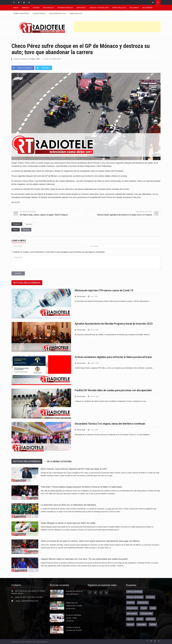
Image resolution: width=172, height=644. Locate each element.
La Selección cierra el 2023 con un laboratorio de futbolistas (68, 505)
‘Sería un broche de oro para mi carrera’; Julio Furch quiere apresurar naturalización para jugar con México (90, 541)
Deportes (81, 8)
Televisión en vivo (57, 13)
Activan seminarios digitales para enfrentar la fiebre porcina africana (113, 357)
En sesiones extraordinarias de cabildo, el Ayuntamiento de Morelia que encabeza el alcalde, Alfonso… (113, 334)
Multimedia (147, 8)
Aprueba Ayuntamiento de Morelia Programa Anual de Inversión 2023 (114, 324)
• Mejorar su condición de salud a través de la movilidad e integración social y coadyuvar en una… (111, 401)
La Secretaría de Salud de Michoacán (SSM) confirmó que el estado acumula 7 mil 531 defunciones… (113, 301)
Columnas (134, 8)
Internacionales (65, 8)
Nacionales (48, 8)
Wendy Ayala (81, 296)
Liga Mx (130, 619)
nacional (130, 624)
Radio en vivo (76, 13)
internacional (132, 613)
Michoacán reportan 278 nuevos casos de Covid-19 (104, 290)
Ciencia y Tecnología (99, 8)
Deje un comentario (53, 59)
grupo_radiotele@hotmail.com (27, 601)
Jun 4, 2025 (95, 430)
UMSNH (153, 624)
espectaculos (143, 602)
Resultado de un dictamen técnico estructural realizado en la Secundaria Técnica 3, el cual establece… (113, 434)
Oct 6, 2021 (95, 296)
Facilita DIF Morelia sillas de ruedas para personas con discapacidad (113, 390)
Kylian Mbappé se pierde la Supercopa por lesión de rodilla (68, 523)
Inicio (16, 8)
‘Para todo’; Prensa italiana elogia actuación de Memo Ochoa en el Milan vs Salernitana (81, 487)
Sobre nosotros (21, 13)
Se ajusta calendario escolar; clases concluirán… (74, 618)
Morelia (26, 8)
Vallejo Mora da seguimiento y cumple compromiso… (74, 606)
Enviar (18, 273)
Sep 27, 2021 (96, 363)
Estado (36, 8)
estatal (153, 608)
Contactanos (39, 13)
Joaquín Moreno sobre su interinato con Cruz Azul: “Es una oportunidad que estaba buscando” (85, 559)
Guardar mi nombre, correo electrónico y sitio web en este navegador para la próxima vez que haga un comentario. (59, 252)
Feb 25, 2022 (96, 396)
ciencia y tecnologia (134, 591)
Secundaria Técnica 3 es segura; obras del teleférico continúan (110, 424)
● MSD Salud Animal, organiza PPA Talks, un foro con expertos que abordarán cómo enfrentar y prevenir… (114, 368)
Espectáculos (119, 8)
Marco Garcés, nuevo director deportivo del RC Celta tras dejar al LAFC (74, 469)
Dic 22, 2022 (95, 330)
